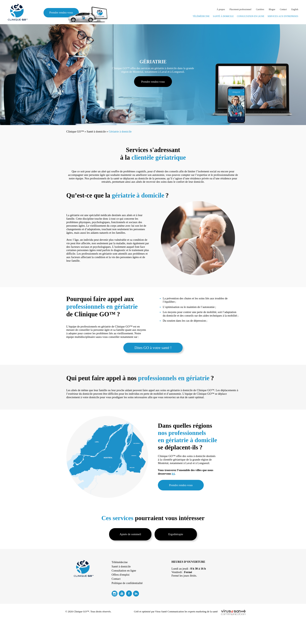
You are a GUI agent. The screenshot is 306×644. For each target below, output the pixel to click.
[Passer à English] (295, 10)
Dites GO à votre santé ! (153, 348)
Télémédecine (201, 16)
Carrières (260, 9)
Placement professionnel (240, 9)
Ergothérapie (176, 534)
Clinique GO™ (75, 131)
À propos (221, 9)
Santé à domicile (223, 16)
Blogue (272, 9)
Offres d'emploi (121, 575)
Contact (283, 9)
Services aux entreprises (283, 16)
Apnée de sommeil (130, 534)
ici (173, 474)
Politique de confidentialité (127, 583)
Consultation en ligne (251, 16)
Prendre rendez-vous (64, 13)
